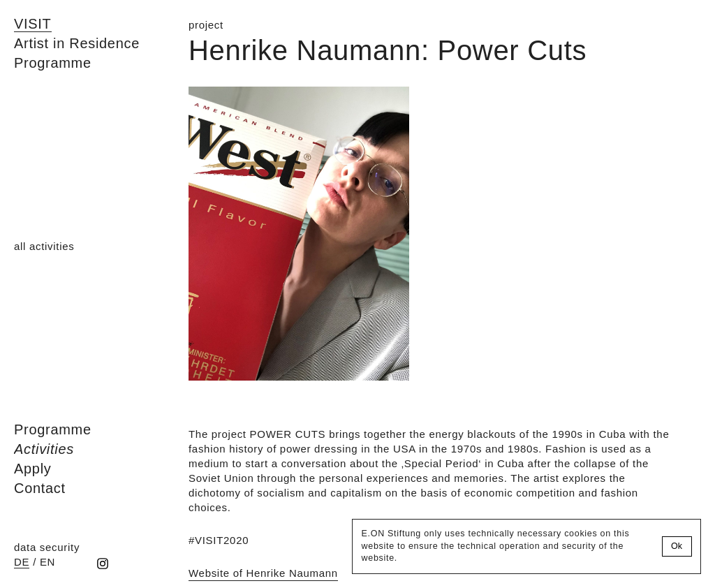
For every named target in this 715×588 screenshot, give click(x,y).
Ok (677, 546)
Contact (40, 488)
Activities (44, 449)
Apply (33, 469)
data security (47, 547)
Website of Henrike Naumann (263, 573)
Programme (53, 429)
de (22, 562)
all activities (44, 246)
